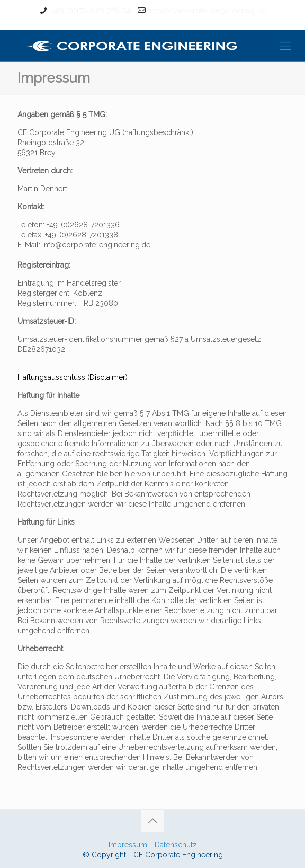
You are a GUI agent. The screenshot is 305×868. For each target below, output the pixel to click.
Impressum (128, 845)
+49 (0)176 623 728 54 (91, 11)
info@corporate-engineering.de (208, 11)
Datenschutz (176, 845)
